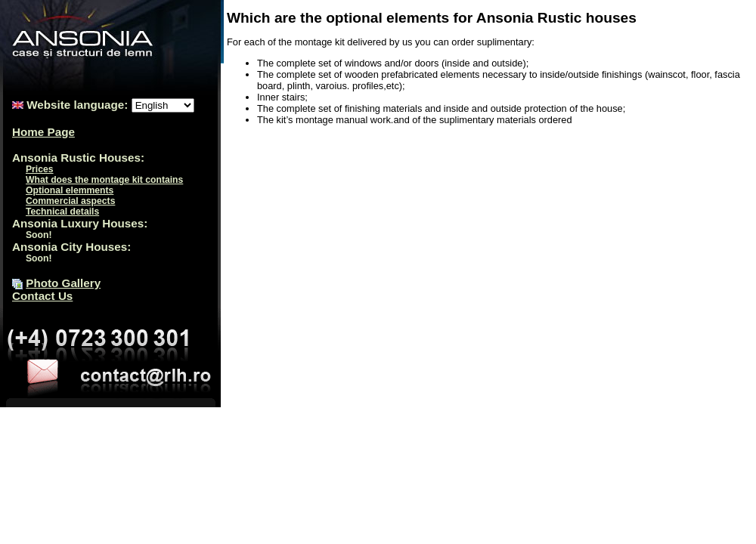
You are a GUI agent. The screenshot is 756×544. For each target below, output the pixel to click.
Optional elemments (70, 190)
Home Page (43, 132)
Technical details (62, 212)
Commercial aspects (70, 201)
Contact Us (42, 296)
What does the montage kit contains (104, 180)
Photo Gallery (63, 283)
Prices (40, 169)
